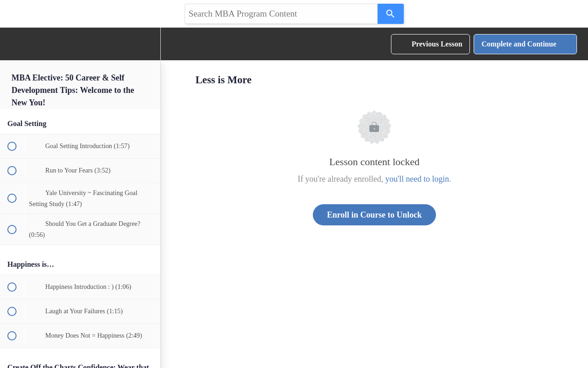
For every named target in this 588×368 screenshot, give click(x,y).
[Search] (391, 14)
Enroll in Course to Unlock (375, 215)
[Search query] (281, 14)
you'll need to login (417, 179)
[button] (11, 44)
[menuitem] (149, 44)
